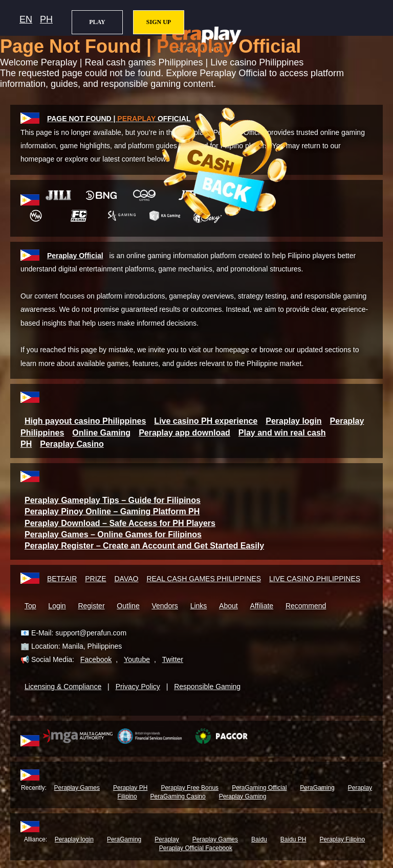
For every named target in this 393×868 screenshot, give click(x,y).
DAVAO (126, 579)
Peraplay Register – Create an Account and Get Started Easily (144, 546)
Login (57, 606)
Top (30, 606)
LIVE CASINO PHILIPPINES (315, 579)
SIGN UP (159, 22)
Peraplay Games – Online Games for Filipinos (113, 534)
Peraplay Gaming (243, 796)
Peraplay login (293, 421)
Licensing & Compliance (63, 687)
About (228, 606)
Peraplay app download (184, 433)
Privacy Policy (138, 687)
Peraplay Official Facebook (196, 848)
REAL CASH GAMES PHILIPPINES (204, 579)
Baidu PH (293, 839)
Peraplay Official (75, 256)
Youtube (137, 659)
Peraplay (167, 839)
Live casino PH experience (206, 421)
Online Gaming (101, 433)
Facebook (96, 659)
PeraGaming (317, 788)
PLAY (97, 22)
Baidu (259, 839)
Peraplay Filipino (343, 839)
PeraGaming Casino (178, 796)
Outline (128, 606)
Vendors (165, 606)
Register (91, 606)
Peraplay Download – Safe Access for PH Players (120, 523)
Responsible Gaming (207, 687)
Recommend (306, 606)
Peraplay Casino (72, 444)
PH (46, 19)
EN (26, 19)
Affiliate (261, 606)
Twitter (173, 659)
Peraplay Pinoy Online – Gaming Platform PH (112, 511)
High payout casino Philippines (85, 421)
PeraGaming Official (259, 788)
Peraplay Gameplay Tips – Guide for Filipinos (113, 500)
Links (199, 606)
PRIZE (95, 579)
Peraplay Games (77, 788)
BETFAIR (62, 579)
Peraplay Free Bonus (190, 788)
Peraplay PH (130, 788)
